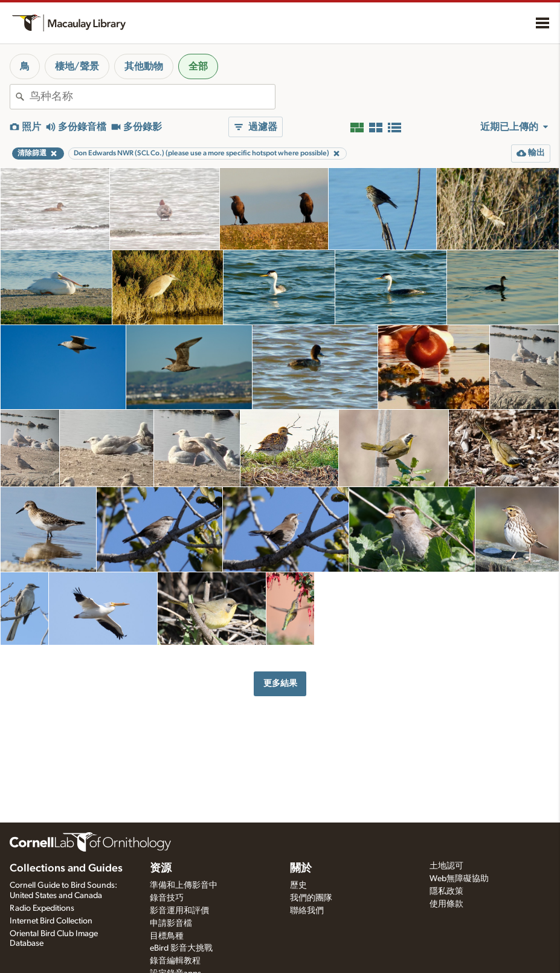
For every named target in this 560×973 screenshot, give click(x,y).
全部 (198, 66)
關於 (301, 868)
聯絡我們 (307, 911)
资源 (161, 868)
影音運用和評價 (179, 911)
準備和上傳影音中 (184, 885)
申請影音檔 (171, 923)
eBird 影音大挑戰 (181, 948)
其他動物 (144, 66)
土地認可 (446, 866)
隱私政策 (446, 891)
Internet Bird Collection (51, 921)
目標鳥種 (167, 936)
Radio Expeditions (42, 908)
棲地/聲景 (77, 66)
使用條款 (446, 904)
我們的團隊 (311, 898)
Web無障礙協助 (459, 879)
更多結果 (280, 683)
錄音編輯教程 (175, 961)
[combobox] (152, 97)
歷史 (298, 885)
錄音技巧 (167, 898)
